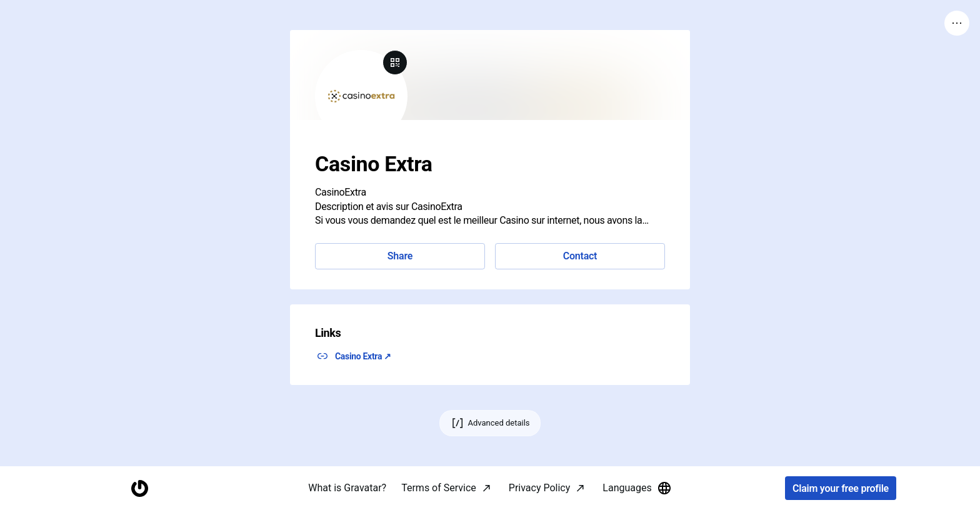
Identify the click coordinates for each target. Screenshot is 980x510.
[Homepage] (139, 488)
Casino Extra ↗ (363, 356)
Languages (637, 488)
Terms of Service (439, 488)
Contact (580, 256)
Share (400, 256)
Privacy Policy (540, 488)
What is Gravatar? (347, 488)
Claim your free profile (841, 488)
